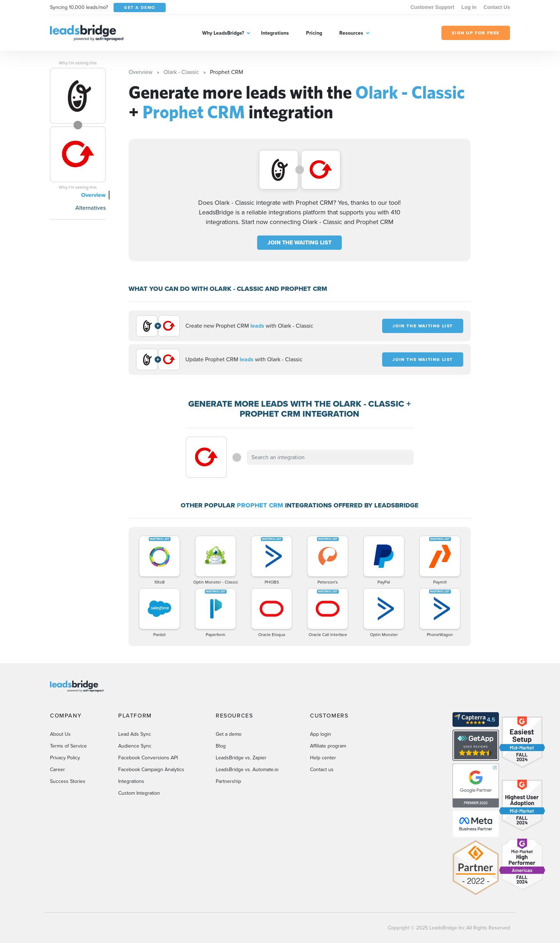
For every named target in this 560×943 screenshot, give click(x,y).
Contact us (322, 770)
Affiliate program (328, 746)
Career (57, 770)
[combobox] (330, 457)
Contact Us (497, 7)
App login (321, 734)
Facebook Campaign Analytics (151, 770)
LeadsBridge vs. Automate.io (247, 770)
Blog (221, 746)
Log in (469, 7)
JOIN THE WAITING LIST (299, 242)
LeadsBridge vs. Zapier (241, 758)
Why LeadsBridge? (223, 33)
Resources (351, 33)
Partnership (228, 781)
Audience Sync (135, 746)
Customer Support (432, 7)
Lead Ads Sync (135, 734)
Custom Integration (139, 793)
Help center (323, 758)
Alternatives (91, 208)
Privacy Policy (65, 758)
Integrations (275, 33)
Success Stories (68, 781)
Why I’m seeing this (78, 63)
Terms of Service (68, 746)
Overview (93, 195)
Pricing (314, 33)
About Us (60, 734)
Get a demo (229, 734)
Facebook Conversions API (148, 758)
